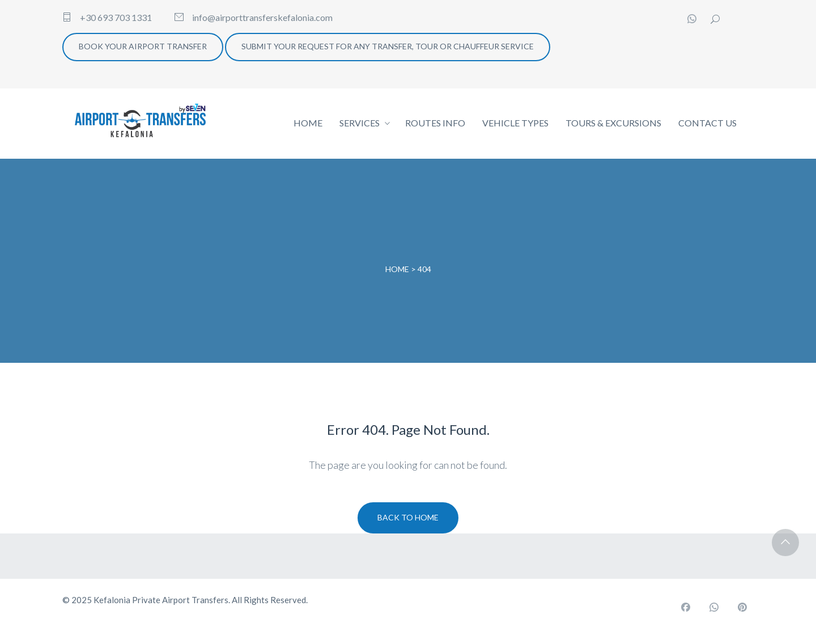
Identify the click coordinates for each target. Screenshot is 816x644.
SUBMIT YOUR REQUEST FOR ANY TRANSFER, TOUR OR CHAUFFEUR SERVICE (388, 46)
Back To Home (408, 517)
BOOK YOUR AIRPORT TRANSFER (143, 46)
